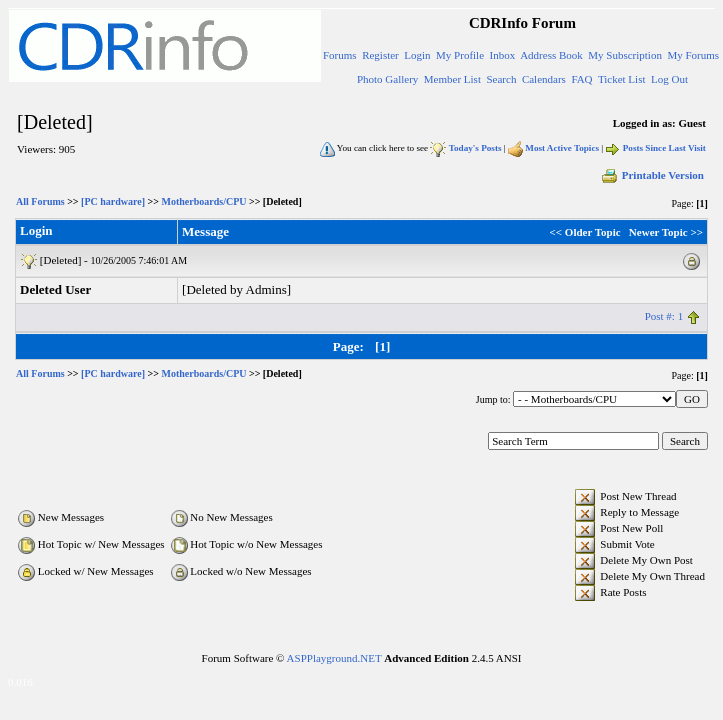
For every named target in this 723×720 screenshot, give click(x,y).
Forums (340, 55)
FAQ (581, 79)
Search (501, 79)
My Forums (693, 55)
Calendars (544, 79)
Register (380, 55)
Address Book (551, 55)
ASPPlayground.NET (334, 658)
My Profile (460, 55)
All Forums (40, 201)
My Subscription (625, 55)
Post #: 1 (664, 316)
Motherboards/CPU (203, 201)
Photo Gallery (387, 79)
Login (417, 55)
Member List (452, 79)
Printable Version (652, 175)
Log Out (669, 79)
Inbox (503, 55)
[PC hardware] (113, 201)
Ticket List (622, 79)
